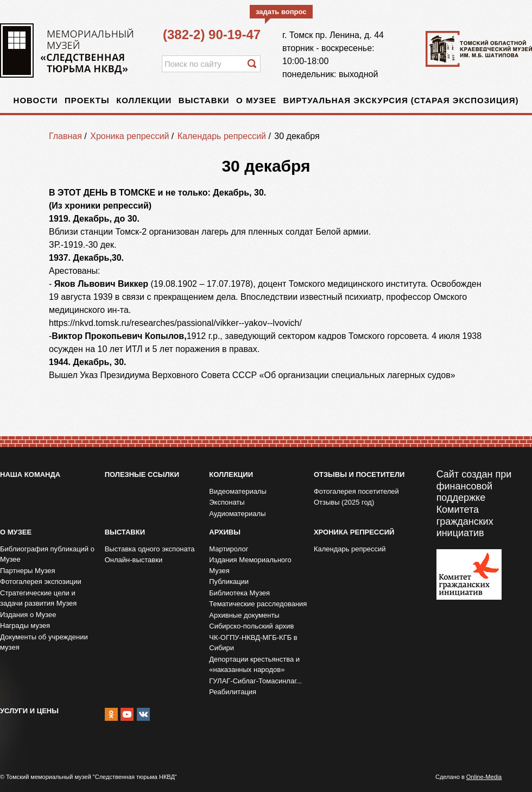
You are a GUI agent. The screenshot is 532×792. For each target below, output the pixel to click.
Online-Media (484, 777)
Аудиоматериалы (237, 514)
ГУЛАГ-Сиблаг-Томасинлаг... (255, 681)
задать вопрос (281, 12)
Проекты (87, 100)
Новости (36, 100)
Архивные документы (244, 615)
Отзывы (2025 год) (344, 502)
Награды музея (25, 626)
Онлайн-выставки (134, 560)
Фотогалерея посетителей (356, 491)
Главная (65, 136)
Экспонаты (227, 502)
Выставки (204, 100)
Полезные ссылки (142, 474)
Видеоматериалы (238, 491)
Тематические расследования (258, 604)
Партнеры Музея (28, 571)
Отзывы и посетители (359, 474)
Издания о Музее (28, 615)
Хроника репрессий (129, 136)
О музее (256, 100)
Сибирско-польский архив (251, 626)
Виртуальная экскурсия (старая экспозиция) (401, 100)
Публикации (229, 582)
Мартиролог (229, 549)
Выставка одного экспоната (150, 549)
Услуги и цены (29, 711)
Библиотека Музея (239, 593)
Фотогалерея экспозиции (41, 582)
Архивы (225, 532)
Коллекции (144, 100)
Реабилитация (233, 692)
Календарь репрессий (222, 136)
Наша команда (30, 474)
